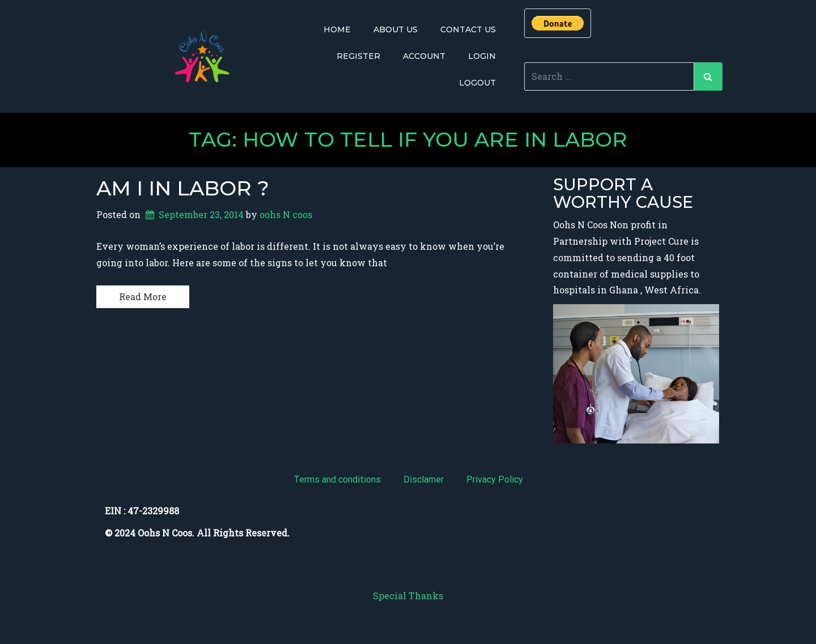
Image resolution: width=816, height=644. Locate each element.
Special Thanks (408, 596)
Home (337, 29)
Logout (477, 83)
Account (424, 56)
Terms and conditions (337, 479)
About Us (396, 29)
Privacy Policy (495, 479)
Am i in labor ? (183, 187)
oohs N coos (286, 214)
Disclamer (424, 479)
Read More (143, 296)
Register (358, 56)
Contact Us (468, 29)
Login (482, 56)
